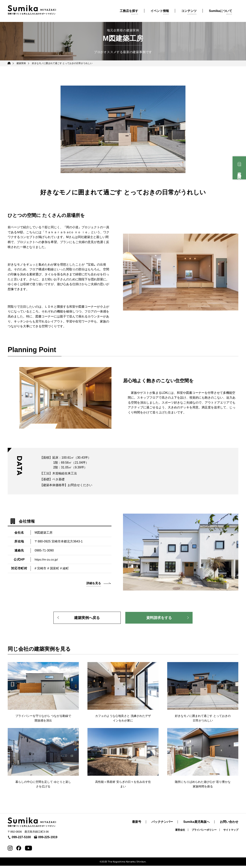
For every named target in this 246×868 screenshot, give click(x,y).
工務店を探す (129, 12)
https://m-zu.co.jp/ (47, 559)
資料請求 (239, 171)
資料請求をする (159, 618)
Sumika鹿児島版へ (197, 824)
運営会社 (180, 832)
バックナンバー (162, 824)
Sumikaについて (221, 12)
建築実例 (21, 63)
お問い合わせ (229, 824)
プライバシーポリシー (204, 832)
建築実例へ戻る (87, 618)
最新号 (137, 824)
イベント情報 (160, 12)
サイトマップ (231, 832)
